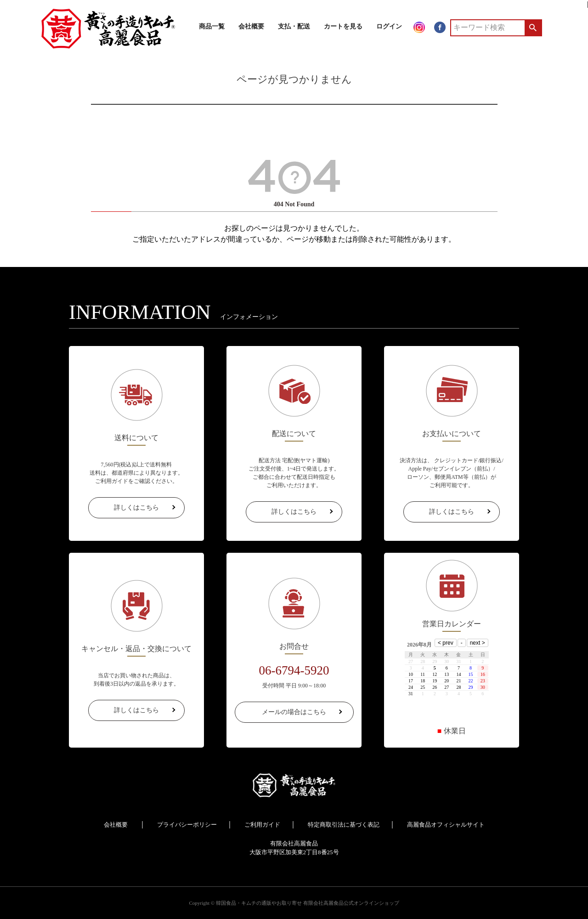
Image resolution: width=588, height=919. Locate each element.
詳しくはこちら (136, 508)
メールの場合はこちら (294, 712)
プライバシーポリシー (187, 825)
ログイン (389, 26)
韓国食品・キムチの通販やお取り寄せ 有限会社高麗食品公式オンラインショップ (308, 903)
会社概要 (251, 26)
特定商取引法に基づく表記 (344, 825)
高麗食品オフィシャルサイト (446, 825)
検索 (533, 28)
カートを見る (343, 26)
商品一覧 (212, 26)
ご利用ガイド (262, 825)
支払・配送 (294, 26)
